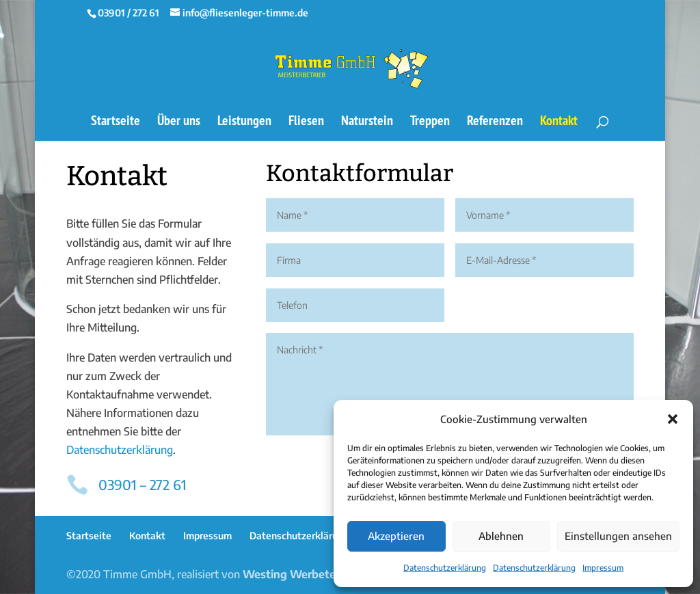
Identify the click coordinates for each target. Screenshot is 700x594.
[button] (673, 419)
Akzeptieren (396, 536)
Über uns (179, 122)
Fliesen (306, 122)
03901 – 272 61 (143, 484)
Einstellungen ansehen (618, 536)
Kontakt (559, 122)
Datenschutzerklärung (445, 568)
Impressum (603, 568)
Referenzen (495, 122)
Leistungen (244, 122)
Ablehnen (501, 536)
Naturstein (367, 122)
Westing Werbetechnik (303, 574)
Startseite (116, 122)
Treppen (430, 122)
